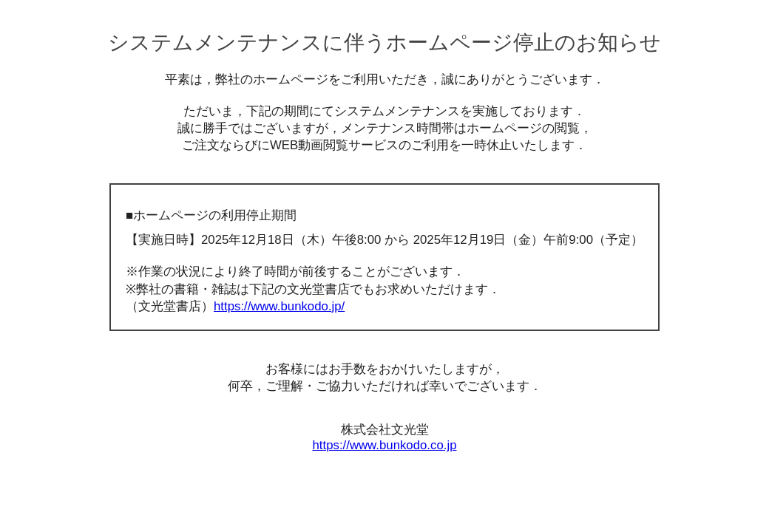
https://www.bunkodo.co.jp (385, 445)
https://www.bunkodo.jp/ (279, 306)
